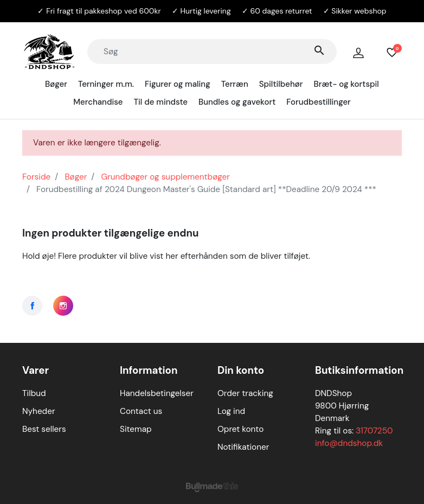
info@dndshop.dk (349, 443)
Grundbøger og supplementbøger (165, 177)
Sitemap (136, 429)
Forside (36, 177)
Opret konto (240, 429)
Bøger (76, 177)
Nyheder (39, 411)
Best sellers (44, 429)
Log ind (231, 411)
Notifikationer (243, 447)
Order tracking (245, 393)
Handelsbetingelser (157, 393)
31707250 (374, 431)
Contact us (141, 411)
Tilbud (34, 393)
